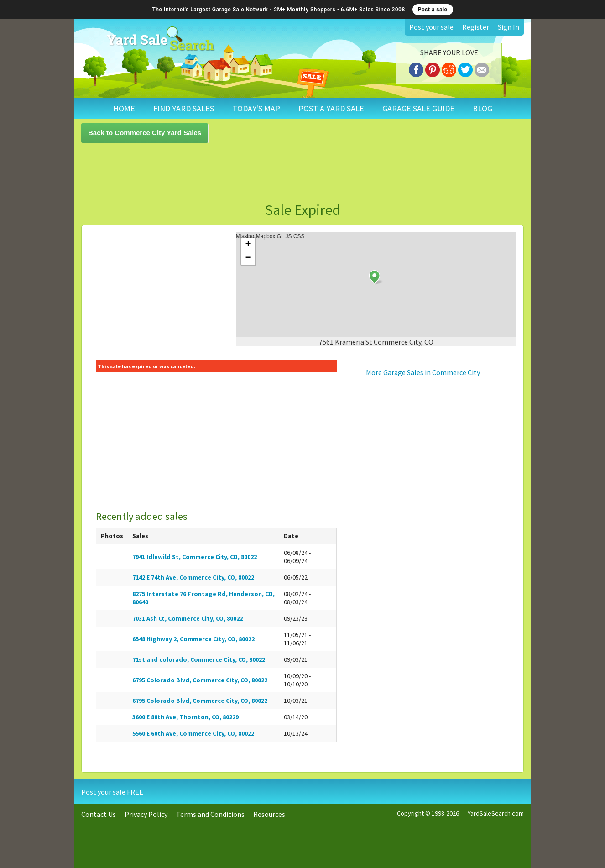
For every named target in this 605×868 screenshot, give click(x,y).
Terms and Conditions (210, 814)
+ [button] (248, 245)
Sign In (509, 27)
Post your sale (431, 27)
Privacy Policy (146, 814)
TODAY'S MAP (256, 108)
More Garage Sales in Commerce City (423, 372)
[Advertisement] (302, 173)
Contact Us (99, 814)
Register (476, 27)
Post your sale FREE (112, 792)
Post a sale (433, 10)
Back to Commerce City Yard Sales (145, 133)
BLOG (482, 108)
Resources (269, 814)
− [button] (248, 258)
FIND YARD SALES (184, 108)
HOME (124, 108)
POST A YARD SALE (331, 108)
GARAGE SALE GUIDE (418, 108)
